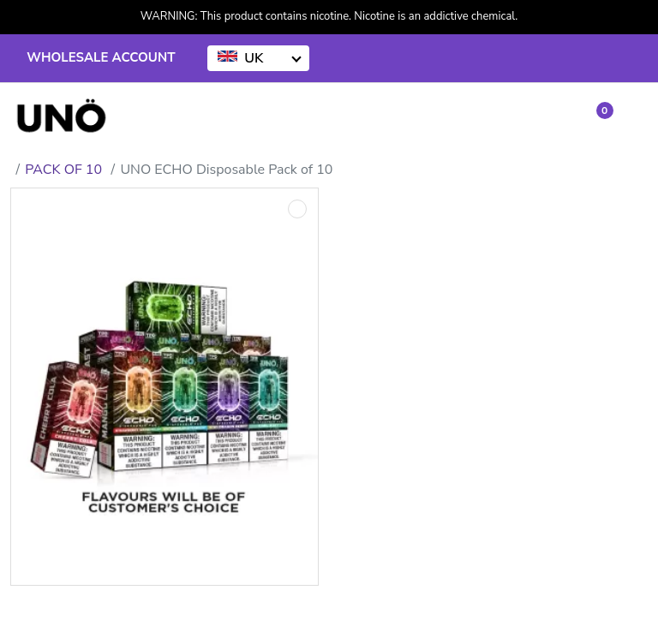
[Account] (480, 118)
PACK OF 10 (63, 170)
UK (240, 58)
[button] (595, 117)
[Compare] (519, 118)
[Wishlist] (556, 118)
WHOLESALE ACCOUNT (101, 57)
